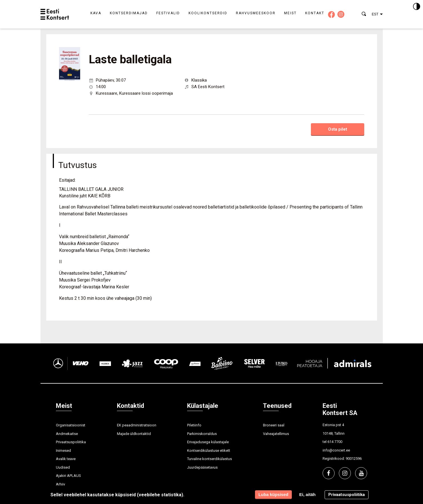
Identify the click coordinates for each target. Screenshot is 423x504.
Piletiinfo (194, 425)
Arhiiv (60, 484)
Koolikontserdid (208, 13)
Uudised (63, 467)
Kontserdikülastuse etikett (209, 451)
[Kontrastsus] (417, 7)
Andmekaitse (67, 434)
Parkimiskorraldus (202, 434)
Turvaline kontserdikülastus (210, 459)
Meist (290, 13)
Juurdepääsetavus (202, 467)
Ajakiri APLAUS (68, 476)
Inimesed (63, 451)
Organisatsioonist (71, 425)
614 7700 (335, 442)
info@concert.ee (336, 450)
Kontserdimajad (129, 13)
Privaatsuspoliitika (71, 442)
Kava (96, 13)
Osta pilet (338, 129)
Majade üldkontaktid (134, 434)
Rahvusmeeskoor (256, 13)
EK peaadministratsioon (137, 425)
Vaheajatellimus (276, 434)
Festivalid (168, 13)
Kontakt (315, 13)
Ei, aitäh (307, 494)
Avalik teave (66, 459)
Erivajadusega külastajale (208, 442)
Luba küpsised (273, 494)
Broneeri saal (274, 425)
